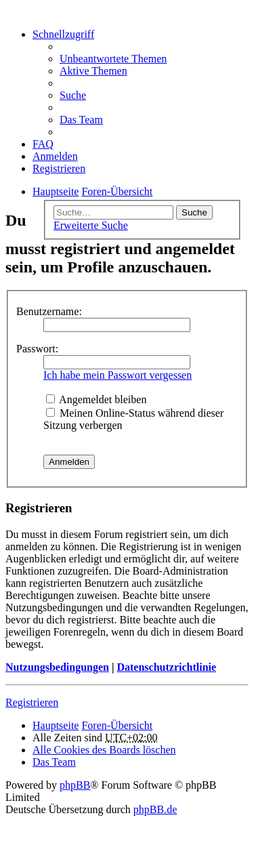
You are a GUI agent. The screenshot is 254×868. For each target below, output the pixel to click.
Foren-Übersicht (117, 725)
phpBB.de (155, 809)
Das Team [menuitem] (81, 120)
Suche (194, 212)
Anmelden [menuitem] (55, 156)
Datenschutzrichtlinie (166, 667)
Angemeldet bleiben (96, 399)
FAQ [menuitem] (43, 144)
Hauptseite (56, 725)
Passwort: (37, 349)
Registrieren (32, 702)
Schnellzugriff (63, 34)
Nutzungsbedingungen (57, 667)
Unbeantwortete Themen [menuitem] (113, 59)
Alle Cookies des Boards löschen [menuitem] (104, 750)
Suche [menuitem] (73, 95)
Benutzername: (49, 311)
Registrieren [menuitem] (59, 168)
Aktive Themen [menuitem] (93, 71)
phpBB (75, 785)
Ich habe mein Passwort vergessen (118, 375)
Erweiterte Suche (91, 225)
